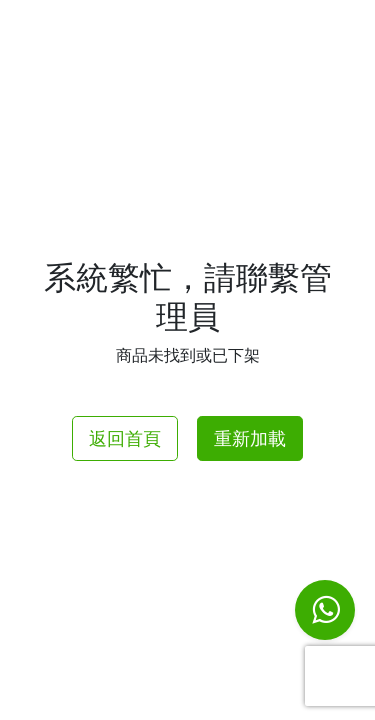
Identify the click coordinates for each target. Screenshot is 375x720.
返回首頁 (125, 438)
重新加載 (250, 438)
